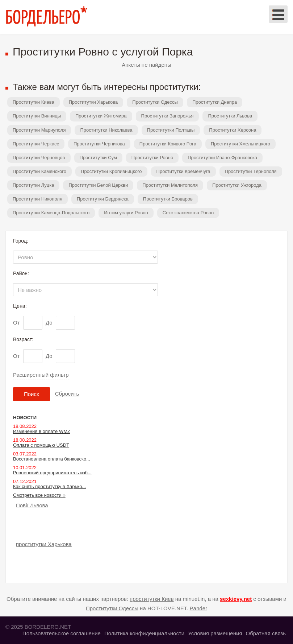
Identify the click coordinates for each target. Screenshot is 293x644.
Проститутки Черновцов (39, 158)
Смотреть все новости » (39, 495)
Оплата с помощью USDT (41, 445)
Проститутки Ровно (152, 158)
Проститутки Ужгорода (237, 185)
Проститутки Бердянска (103, 199)
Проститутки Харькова (93, 102)
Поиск (32, 394)
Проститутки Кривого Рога (168, 144)
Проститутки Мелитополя (170, 185)
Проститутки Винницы (37, 116)
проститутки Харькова (44, 544)
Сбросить (67, 394)
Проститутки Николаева (106, 130)
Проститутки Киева (34, 102)
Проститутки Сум (98, 158)
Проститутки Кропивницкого (111, 171)
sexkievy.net (236, 599)
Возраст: (23, 339)
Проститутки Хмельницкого (240, 144)
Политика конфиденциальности (144, 633)
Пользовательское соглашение (62, 633)
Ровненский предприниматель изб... (52, 473)
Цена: (20, 306)
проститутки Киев (152, 599)
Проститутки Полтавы (171, 130)
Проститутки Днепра (215, 102)
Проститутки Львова (230, 116)
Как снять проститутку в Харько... (49, 486)
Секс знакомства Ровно (188, 213)
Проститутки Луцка (33, 185)
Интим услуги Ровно (126, 213)
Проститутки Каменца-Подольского (51, 213)
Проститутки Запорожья (168, 116)
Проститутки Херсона (233, 130)
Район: (21, 273)
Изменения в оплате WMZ (42, 431)
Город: (21, 241)
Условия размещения (215, 633)
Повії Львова (32, 505)
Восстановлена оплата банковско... (52, 459)
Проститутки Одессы (155, 102)
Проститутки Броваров (168, 199)
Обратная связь (266, 633)
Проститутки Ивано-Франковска (222, 158)
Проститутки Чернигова (99, 144)
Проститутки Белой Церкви (98, 185)
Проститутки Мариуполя (39, 130)
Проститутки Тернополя (251, 171)
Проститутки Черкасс (36, 144)
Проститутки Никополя (37, 199)
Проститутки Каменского (39, 171)
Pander (198, 608)
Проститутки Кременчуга (183, 171)
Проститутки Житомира (101, 116)
